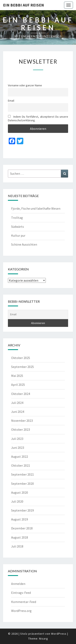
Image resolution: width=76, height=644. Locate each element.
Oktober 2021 (21, 465)
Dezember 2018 (22, 528)
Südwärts (18, 227)
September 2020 (22, 484)
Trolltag (17, 218)
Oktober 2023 (21, 429)
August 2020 (20, 492)
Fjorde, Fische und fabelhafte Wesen (36, 208)
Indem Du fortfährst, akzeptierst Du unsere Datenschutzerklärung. (38, 118)
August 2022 (20, 456)
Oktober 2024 (21, 394)
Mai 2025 (17, 376)
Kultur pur (18, 235)
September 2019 (22, 510)
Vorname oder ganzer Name (25, 85)
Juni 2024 (18, 412)
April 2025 (18, 385)
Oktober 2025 (21, 358)
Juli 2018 (17, 546)
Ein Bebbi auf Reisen (24, 5)
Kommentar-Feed (24, 602)
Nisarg (44, 639)
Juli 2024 (17, 403)
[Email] (38, 314)
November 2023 (22, 421)
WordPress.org (21, 611)
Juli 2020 (17, 501)
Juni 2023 (18, 448)
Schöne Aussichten (24, 244)
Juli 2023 (17, 439)
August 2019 (20, 519)
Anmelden (18, 584)
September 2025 (22, 367)
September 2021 (22, 474)
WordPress (59, 634)
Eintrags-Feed (21, 593)
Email (11, 101)
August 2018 (20, 537)
